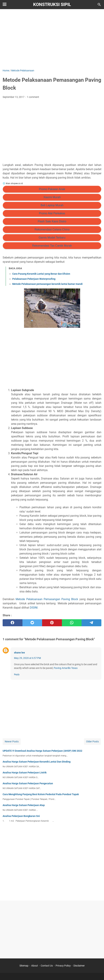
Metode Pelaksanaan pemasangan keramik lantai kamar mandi (47, 284)
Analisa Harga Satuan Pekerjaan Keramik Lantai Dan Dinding (37, 762)
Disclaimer (79, 966)
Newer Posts (12, 741)
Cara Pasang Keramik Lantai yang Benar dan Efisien (41, 274)
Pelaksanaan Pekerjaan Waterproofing (34, 279)
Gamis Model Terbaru (52, 238)
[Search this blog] (99, 5)
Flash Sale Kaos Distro (52, 221)
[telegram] (91, 623)
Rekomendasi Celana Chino (52, 229)
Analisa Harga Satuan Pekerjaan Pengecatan (28, 783)
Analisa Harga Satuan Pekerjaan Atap (24, 805)
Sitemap (24, 966)
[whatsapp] (72, 623)
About (35, 966)
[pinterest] (52, 623)
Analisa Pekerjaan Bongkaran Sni (21, 816)
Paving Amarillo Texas (66, 668)
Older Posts (92, 741)
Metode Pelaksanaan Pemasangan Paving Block (47, 599)
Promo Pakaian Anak (52, 189)
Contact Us (47, 966)
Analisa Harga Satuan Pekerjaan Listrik (25, 773)
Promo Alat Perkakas (52, 213)
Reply (17, 674)
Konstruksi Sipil (52, 4)
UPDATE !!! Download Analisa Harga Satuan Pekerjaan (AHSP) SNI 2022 (42, 751)
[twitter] (32, 623)
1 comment (33, 97)
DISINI (34, 608)
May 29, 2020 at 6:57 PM (27, 658)
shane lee (19, 653)
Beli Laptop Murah (52, 205)
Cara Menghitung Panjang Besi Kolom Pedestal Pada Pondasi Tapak (41, 794)
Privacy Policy (63, 966)
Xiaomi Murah (52, 197)
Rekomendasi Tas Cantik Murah (52, 246)
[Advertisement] (52, 39)
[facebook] (13, 623)
